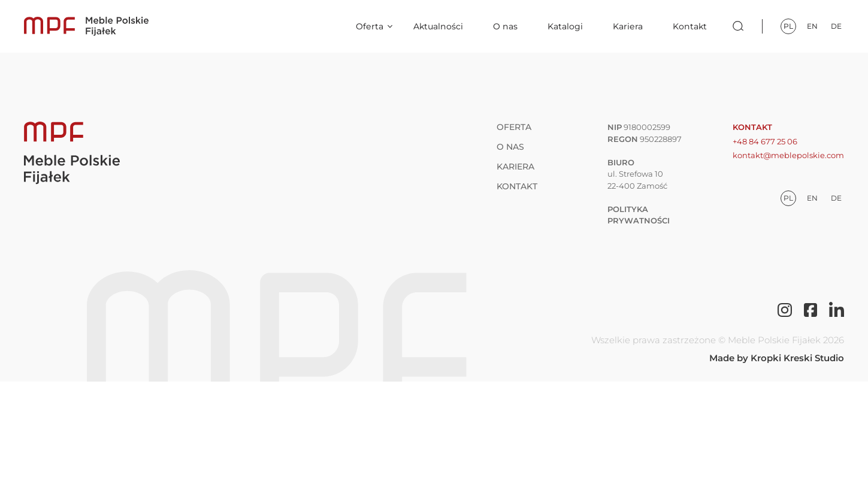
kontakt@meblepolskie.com (788, 155)
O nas (505, 26)
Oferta (370, 26)
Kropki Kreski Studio (797, 358)
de (836, 26)
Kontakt (690, 26)
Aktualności (438, 26)
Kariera (628, 26)
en (812, 26)
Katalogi (565, 26)
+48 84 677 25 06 (765, 141)
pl (788, 26)
